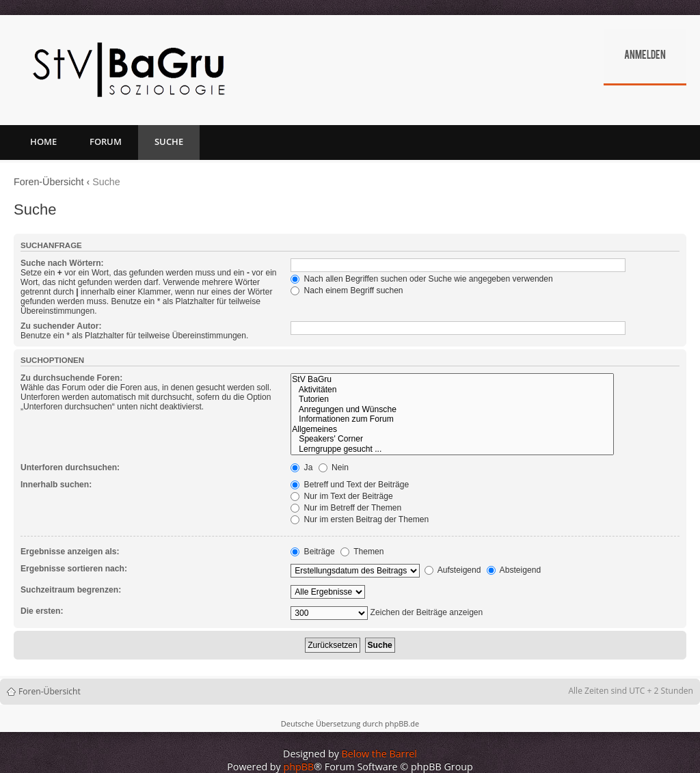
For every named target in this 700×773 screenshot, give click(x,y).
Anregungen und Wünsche (452, 410)
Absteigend (514, 570)
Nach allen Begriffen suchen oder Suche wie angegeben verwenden (422, 279)
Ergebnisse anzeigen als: (70, 552)
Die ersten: (42, 611)
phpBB (299, 767)
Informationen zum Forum (452, 419)
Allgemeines (452, 430)
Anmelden (645, 56)
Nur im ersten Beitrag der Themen (360, 519)
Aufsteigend (453, 570)
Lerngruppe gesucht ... (452, 449)
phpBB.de (402, 723)
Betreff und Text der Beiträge (350, 485)
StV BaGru (452, 380)
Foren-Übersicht (49, 182)
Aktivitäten (452, 390)
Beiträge (312, 552)
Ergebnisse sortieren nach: (74, 569)
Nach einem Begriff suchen (347, 290)
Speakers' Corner (452, 439)
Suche (169, 141)
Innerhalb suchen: (56, 485)
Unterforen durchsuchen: (70, 467)
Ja (301, 467)
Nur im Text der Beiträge (342, 496)
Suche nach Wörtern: (62, 263)
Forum (106, 141)
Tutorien (452, 399)
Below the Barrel (379, 754)
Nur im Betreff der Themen (346, 508)
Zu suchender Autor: (61, 326)
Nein (334, 467)
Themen (362, 552)
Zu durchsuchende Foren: (71, 378)
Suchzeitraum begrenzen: (71, 590)
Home (43, 141)
